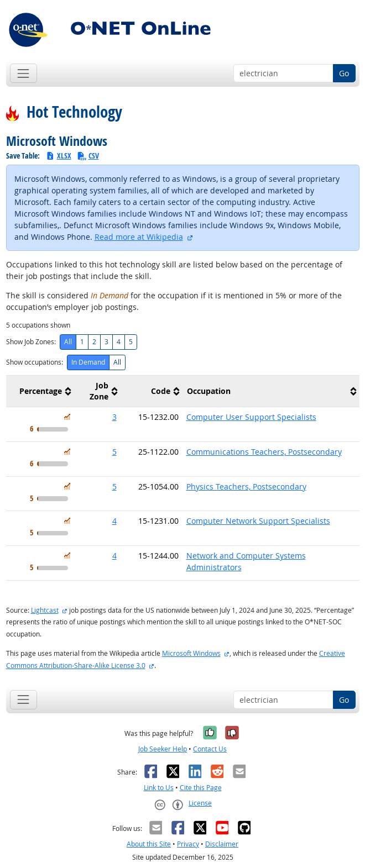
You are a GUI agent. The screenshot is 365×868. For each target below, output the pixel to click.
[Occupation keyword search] (283, 73)
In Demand (88, 362)
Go (344, 73)
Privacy (188, 844)
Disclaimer (222, 844)
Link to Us (159, 788)
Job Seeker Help (163, 749)
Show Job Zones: (31, 342)
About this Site (149, 844)
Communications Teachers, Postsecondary (264, 452)
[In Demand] (67, 417)
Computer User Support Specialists (251, 417)
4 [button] (114, 521)
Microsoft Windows (191, 653)
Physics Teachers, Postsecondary (246, 486)
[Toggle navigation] (24, 73)
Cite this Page (201, 788)
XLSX (58, 156)
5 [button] (114, 452)
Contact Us (210, 749)
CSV (88, 156)
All (68, 342)
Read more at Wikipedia (139, 237)
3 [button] (114, 417)
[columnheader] (40, 391)
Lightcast (45, 610)
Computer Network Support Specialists (258, 521)
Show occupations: (35, 362)
